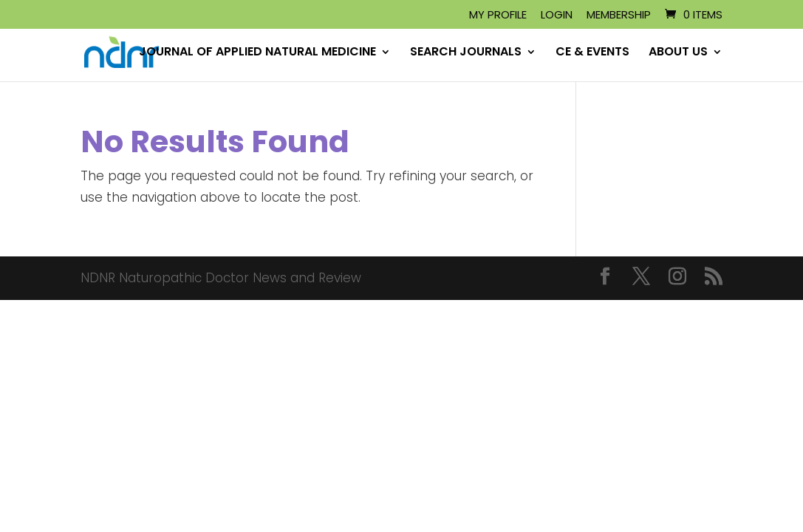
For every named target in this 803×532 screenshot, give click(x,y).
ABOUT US (678, 53)
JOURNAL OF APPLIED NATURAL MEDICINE (257, 53)
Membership (619, 16)
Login (557, 16)
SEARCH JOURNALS (466, 53)
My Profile (498, 16)
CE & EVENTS (592, 53)
